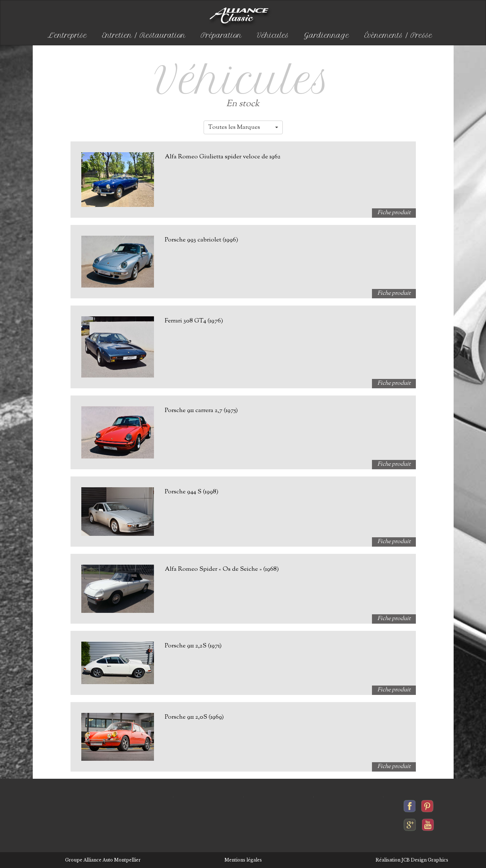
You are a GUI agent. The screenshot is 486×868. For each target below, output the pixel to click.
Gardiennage (327, 35)
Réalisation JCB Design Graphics (412, 860)
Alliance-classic (240, 18)
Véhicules (273, 35)
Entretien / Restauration (144, 35)
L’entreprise (67, 35)
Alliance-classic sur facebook (410, 804)
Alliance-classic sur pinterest (427, 804)
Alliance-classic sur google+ (410, 823)
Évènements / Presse (398, 35)
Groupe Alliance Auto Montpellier (103, 860)
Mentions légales (243, 860)
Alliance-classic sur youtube (428, 823)
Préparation (221, 35)
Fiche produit (394, 213)
